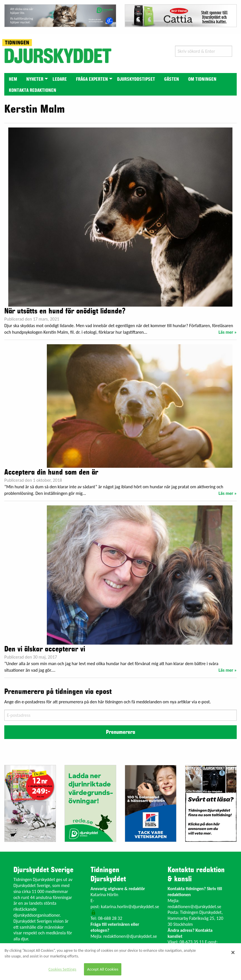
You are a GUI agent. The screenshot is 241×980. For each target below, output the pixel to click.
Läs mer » (228, 332)
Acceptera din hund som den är (51, 472)
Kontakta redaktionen (33, 90)
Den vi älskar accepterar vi (45, 649)
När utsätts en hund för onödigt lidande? (65, 311)
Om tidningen (202, 79)
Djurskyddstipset (136, 79)
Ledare (60, 79)
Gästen (172, 79)
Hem (13, 79)
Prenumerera (120, 732)
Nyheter (35, 79)
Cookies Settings (62, 969)
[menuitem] (13, 79)
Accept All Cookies (103, 969)
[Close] (233, 952)
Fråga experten (92, 79)
